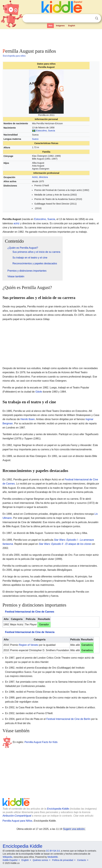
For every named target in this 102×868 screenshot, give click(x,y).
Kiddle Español (10, 860)
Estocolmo (41, 131)
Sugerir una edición (74, 829)
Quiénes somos (40, 860)
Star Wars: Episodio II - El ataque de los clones (65, 544)
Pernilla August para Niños (17, 821)
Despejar (90, 18)
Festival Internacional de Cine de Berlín (68, 719)
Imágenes (60, 26)
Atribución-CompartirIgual (17, 816)
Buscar (97, 18)
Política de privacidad (63, 860)
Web (50, 26)
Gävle (39, 392)
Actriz (35, 177)
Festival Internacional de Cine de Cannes (30, 612)
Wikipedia (7, 857)
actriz (16, 223)
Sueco (35, 139)
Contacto (82, 860)
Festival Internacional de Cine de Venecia (30, 632)
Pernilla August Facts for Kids (41, 742)
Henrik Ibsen (28, 419)
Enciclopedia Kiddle (58, 809)
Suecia (51, 131)
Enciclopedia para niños (14, 56)
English (72, 26)
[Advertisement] (51, 38)
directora (43, 177)
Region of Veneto (28, 645)
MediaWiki (53, 857)
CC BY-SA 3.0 (53, 851)
